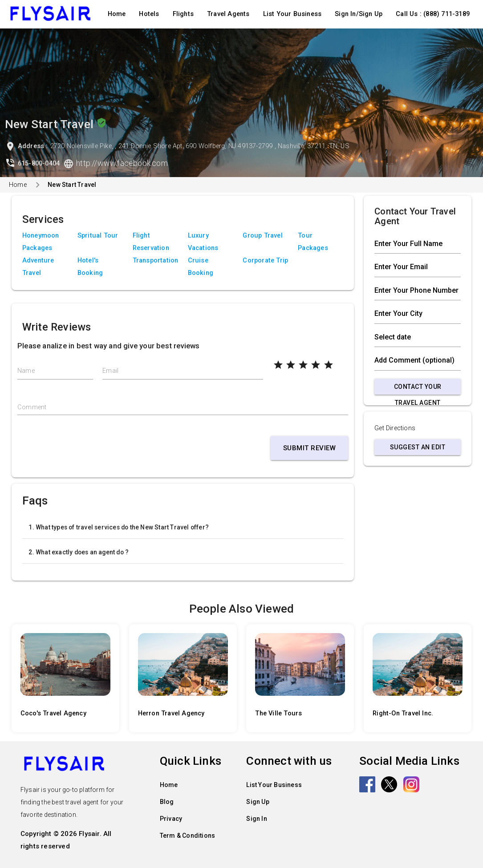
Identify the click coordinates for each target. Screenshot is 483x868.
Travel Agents (228, 14)
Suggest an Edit (418, 447)
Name (26, 371)
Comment (32, 407)
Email (110, 371)
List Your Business (292, 14)
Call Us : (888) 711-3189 (433, 14)
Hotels (149, 14)
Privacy (171, 819)
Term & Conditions (187, 836)
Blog (167, 802)
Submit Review (310, 448)
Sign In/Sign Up (359, 14)
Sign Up (258, 802)
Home (117, 14)
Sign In (256, 819)
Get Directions (395, 428)
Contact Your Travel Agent (418, 389)
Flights (183, 14)
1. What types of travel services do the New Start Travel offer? (119, 527)
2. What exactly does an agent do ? (79, 552)
